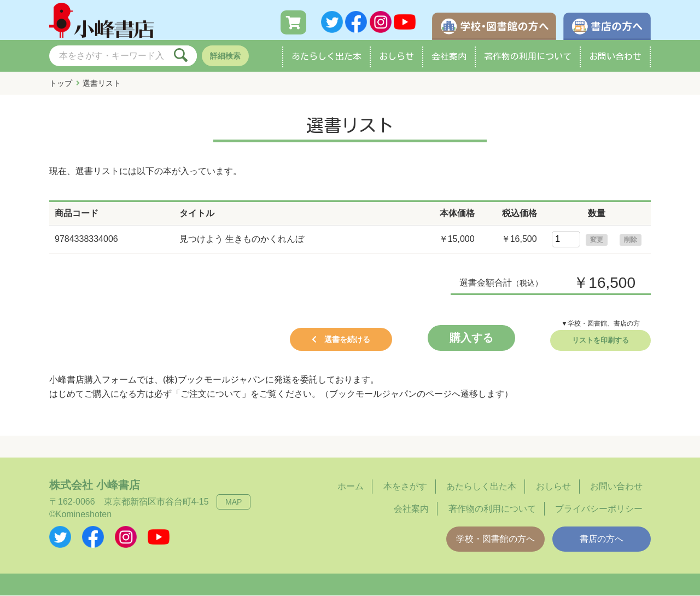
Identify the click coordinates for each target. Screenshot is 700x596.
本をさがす (405, 487)
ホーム (351, 487)
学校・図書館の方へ (495, 539)
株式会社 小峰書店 (95, 485)
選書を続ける (347, 340)
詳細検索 (225, 56)
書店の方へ (602, 539)
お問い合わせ (615, 57)
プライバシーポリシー (599, 509)
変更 (597, 240)
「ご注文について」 (211, 394)
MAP (234, 502)
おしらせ (396, 57)
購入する (471, 338)
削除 (631, 240)
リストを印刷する (600, 341)
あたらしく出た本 (326, 57)
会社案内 (449, 57)
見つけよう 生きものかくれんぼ (242, 239)
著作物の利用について (528, 57)
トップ (61, 84)
